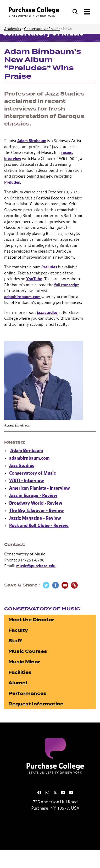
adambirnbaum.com (22, 297)
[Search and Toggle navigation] (82, 12)
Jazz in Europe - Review (33, 496)
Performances (27, 693)
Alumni (18, 683)
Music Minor (24, 662)
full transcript (66, 285)
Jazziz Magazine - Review (35, 518)
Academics (13, 29)
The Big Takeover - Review (37, 511)
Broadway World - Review (36, 503)
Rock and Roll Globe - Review (39, 526)
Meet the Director (31, 620)
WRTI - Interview (27, 481)
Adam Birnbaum (32, 141)
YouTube (34, 279)
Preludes (12, 182)
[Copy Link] (74, 585)
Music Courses (28, 651)
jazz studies (47, 313)
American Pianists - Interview (40, 488)
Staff (15, 641)
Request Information (36, 704)
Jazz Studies (22, 466)
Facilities (20, 672)
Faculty (18, 630)
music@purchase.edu (36, 566)
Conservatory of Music (42, 29)
